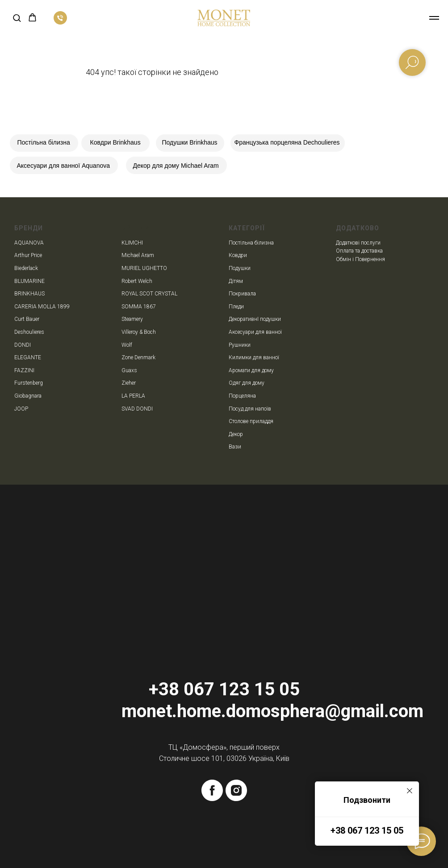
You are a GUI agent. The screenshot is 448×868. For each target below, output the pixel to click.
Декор (236, 434)
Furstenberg (29, 383)
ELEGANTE (28, 357)
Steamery (132, 319)
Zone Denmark (138, 357)
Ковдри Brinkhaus (115, 142)
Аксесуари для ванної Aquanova (64, 166)
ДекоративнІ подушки (255, 319)
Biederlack (26, 268)
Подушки (240, 268)
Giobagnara (28, 396)
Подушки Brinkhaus (190, 142)
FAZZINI (24, 370)
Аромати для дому (251, 370)
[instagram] (236, 790)
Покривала (242, 294)
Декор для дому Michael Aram (176, 166)
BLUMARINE (29, 281)
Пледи (236, 307)
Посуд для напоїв (250, 409)
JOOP (21, 409)
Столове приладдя (251, 421)
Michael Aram (138, 255)
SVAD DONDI (137, 409)
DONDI (23, 345)
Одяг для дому (247, 383)
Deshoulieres (29, 332)
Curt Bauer (27, 319)
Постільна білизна (44, 142)
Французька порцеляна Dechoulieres (287, 142)
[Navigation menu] (434, 18)
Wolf (127, 345)
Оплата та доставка (359, 251)
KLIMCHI (132, 243)
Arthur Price (28, 255)
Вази (235, 447)
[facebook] (212, 790)
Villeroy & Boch (139, 332)
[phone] (60, 22)
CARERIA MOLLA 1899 (42, 307)
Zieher (129, 383)
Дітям (236, 281)
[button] (17, 18)
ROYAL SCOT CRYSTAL (149, 294)
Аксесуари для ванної (255, 332)
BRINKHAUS (29, 294)
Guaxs (129, 370)
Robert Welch (137, 281)
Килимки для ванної (254, 357)
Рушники (240, 345)
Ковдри (238, 255)
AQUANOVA (29, 243)
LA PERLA (133, 396)
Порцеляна (242, 396)
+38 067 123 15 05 (367, 831)
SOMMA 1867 (139, 307)
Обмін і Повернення (360, 259)
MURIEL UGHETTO (144, 268)
